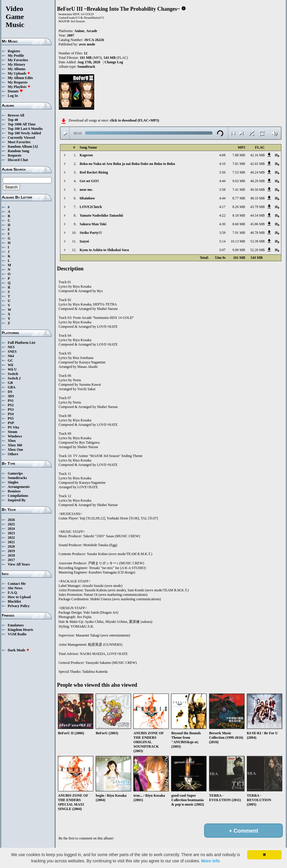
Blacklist (14, 601)
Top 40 (13, 120)
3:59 (222, 233)
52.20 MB (257, 250)
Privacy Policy (19, 606)
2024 (11, 529)
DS (10, 392)
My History (16, 64)
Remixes (14, 491)
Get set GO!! (89, 181)
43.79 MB (257, 207)
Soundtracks (17, 478)
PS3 (11, 409)
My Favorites (18, 60)
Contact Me (17, 584)
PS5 (11, 418)
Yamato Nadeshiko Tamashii (101, 215)
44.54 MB (257, 215)
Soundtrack (86, 67)
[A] (36, 146)
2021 (11, 542)
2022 (11, 538)
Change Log (114, 62)
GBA (12, 387)
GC (10, 360)
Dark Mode (19, 650)
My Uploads (19, 73)
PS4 (11, 414)
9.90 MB (239, 250)
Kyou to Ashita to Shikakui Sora (104, 250)
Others (13, 454)
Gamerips (15, 473)
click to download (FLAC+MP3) (134, 120)
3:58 (222, 190)
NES (11, 347)
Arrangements (19, 487)
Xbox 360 (15, 445)
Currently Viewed (21, 138)
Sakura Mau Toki (93, 224)
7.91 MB (239, 233)
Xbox (12, 441)
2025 (11, 524)
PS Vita (13, 427)
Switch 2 (14, 378)
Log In (13, 96)
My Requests (18, 82)
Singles (13, 482)
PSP (11, 423)
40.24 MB (257, 172)
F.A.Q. (13, 593)
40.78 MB (257, 233)
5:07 (222, 250)
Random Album (20, 146)
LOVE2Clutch (91, 207)
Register (14, 51)
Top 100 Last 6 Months (25, 129)
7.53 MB (239, 172)
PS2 (11, 405)
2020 (11, 546)
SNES (12, 352)
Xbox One (15, 450)
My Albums (17, 69)
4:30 (222, 224)
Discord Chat (18, 160)
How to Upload (19, 597)
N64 (11, 356)
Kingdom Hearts (20, 630)
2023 (11, 533)
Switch (13, 374)
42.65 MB (257, 164)
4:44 (222, 181)
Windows (15, 436)
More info (210, 861)
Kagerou (86, 155)
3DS (11, 396)
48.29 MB (257, 181)
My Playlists (19, 87)
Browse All (16, 115)
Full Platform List (22, 343)
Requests (15, 155)
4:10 (222, 164)
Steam (12, 432)
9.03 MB (239, 181)
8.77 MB (239, 198)
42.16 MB (257, 155)
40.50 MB (257, 190)
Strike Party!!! (91, 233)
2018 (11, 555)
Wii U (12, 369)
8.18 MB (239, 215)
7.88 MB (239, 155)
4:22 (222, 215)
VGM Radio (17, 634)
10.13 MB (238, 241)
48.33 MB (257, 198)
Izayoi (84, 241)
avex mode (87, 44)
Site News (15, 588)
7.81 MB (239, 164)
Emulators (16, 625)
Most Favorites (19, 142)
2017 (11, 560)
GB (10, 383)
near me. (86, 190)
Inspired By (17, 500)
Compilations (18, 496)
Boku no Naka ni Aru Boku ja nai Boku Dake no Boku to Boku (127, 164)
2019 (11, 551)
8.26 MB (239, 207)
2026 (11, 520)
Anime (79, 31)
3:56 (222, 172)
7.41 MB (239, 190)
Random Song (18, 151)
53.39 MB (257, 241)
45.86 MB (257, 224)
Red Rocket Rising (94, 172)
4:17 (222, 207)
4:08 (222, 155)
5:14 (222, 241)
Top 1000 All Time (22, 124)
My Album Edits (20, 78)
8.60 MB (239, 224)
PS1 (11, 401)
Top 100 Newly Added (24, 133)
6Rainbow (87, 198)
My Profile (16, 56)
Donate (15, 91)
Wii (10, 365)
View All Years (19, 564)
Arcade (92, 31)
